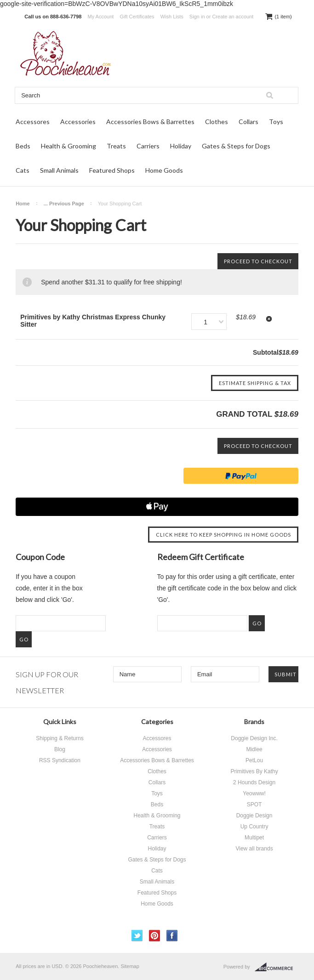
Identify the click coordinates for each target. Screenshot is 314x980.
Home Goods (164, 170)
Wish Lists (172, 17)
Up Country (254, 827)
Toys (276, 122)
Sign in (197, 17)
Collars (248, 122)
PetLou (254, 760)
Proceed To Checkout (258, 261)
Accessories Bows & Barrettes (150, 122)
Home (23, 204)
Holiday (181, 146)
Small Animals (59, 170)
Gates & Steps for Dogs (236, 146)
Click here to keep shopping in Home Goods (223, 535)
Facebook (172, 936)
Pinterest (155, 936)
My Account (101, 17)
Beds (23, 146)
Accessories (78, 122)
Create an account (233, 17)
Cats (23, 170)
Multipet (254, 838)
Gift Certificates (137, 17)
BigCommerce (277, 967)
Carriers (148, 146)
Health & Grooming (69, 146)
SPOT (254, 804)
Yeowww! (254, 793)
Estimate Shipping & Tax (255, 383)
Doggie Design (254, 816)
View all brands (254, 849)
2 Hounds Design (254, 782)
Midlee (254, 749)
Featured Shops (112, 170)
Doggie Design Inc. (254, 738)
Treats (116, 146)
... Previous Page (64, 204)
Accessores (33, 122)
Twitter (137, 936)
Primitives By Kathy (254, 771)
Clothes (217, 122)
